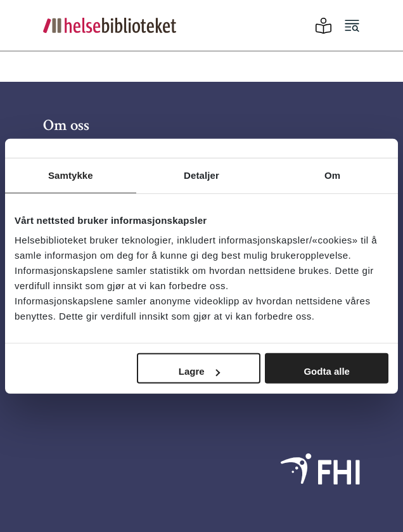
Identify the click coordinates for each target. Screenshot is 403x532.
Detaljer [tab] (201, 175)
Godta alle (327, 371)
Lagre (199, 371)
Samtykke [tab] (71, 175)
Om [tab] (332, 175)
